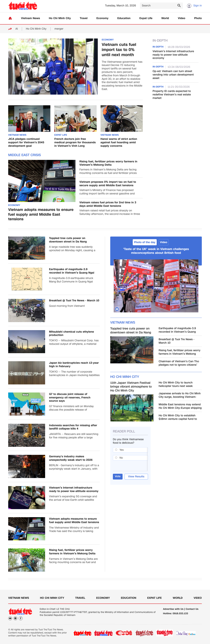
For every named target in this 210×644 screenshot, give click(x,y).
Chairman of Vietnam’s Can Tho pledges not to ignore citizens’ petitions (179, 363)
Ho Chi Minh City (60, 18)
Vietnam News (30, 18)
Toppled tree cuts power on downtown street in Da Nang (68, 240)
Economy (102, 18)
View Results (136, 476)
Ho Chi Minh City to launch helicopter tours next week (176, 384)
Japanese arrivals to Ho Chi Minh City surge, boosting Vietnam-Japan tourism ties (180, 395)
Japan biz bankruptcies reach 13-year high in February (74, 365)
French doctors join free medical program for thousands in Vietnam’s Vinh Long (75, 142)
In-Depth (160, 41)
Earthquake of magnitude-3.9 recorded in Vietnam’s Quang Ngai (72, 271)
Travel (84, 18)
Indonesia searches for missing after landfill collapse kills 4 (73, 427)
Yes (122, 450)
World (165, 18)
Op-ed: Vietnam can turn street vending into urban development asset (173, 75)
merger (59, 29)
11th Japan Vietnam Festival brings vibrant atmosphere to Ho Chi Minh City (131, 387)
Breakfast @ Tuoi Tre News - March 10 (74, 301)
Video (182, 18)
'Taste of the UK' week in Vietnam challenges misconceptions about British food (156, 251)
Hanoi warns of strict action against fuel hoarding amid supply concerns (119, 142)
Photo (198, 18)
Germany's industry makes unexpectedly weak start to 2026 (71, 458)
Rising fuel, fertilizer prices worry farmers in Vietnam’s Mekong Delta (108, 163)
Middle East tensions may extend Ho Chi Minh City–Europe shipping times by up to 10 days (180, 406)
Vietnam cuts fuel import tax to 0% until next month (119, 50)
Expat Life (146, 18)
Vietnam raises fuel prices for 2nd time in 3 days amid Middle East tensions (108, 204)
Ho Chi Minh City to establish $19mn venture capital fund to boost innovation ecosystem (178, 417)
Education (124, 18)
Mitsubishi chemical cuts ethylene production (72, 334)
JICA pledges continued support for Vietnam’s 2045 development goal (26, 142)
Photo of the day (145, 242)
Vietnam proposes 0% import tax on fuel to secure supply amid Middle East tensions (108, 184)
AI (17, 29)
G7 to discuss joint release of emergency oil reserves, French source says (70, 398)
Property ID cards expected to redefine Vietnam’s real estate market (172, 95)
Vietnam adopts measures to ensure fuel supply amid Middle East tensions (41, 215)
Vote (118, 476)
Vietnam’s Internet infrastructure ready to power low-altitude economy (173, 55)
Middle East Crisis (25, 155)
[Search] (161, 6)
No (121, 458)
